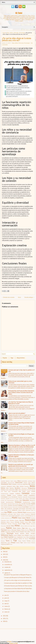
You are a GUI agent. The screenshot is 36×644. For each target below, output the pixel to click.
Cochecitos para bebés (19, 491)
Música (28, 524)
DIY (6, 500)
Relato (23, 535)
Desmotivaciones (31, 497)
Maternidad (30, 520)
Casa (20, 490)
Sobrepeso (11, 539)
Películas (16, 33)
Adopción (25, 483)
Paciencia (3, 528)
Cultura (25, 495)
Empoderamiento (27, 502)
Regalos (11, 535)
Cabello (7, 490)
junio (6, 598)
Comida (33, 491)
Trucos (24, 541)
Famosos (25, 505)
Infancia (18, 514)
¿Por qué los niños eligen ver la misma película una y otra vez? (17, 39)
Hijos (8, 33)
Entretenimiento (11, 504)
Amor (10, 484)
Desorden (8, 499)
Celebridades (24, 490)
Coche (9, 491)
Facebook (15, 505)
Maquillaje (3, 520)
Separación (20, 537)
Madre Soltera (22, 518)
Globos (34, 509)
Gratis (2, 510)
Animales (14, 484)
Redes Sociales (30, 533)
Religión (27, 535)
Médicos (8, 522)
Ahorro (33, 483)
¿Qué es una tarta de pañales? (17, 413)
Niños (12, 33)
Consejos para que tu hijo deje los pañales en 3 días (18, 583)
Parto (27, 528)
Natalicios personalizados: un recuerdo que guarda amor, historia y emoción (21, 465)
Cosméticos (3, 495)
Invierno (7, 516)
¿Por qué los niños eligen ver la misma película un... (18, 580)
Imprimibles (10, 514)
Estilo (2, 505)
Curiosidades (4, 497)
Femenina (10, 507)
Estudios (10, 505)
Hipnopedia (15, 512)
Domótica (17, 500)
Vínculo (29, 543)
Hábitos (20, 510)
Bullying (3, 490)
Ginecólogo (29, 509)
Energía (33, 502)
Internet (33, 514)
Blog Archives (21, 358)
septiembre (7, 570)
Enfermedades (4, 504)
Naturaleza (3, 526)
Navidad (8, 526)
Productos (3, 533)
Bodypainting (31, 488)
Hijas (6, 512)
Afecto (29, 483)
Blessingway (24, 488)
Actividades (4, 483)
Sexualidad (32, 537)
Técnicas (27, 539)
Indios (15, 514)
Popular (5, 358)
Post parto (27, 532)
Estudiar (6, 505)
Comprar (12, 494)
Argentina (25, 484)
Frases (30, 507)
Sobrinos (16, 539)
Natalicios (33, 524)
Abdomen (8, 481)
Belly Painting (10, 488)
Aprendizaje (20, 484)
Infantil (23, 514)
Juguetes (18, 516)
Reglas (19, 535)
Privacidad (33, 532)
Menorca (12, 522)
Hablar (23, 510)
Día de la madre (14, 499)
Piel (26, 530)
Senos (15, 537)
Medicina (3, 522)
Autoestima (3, 486)
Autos (14, 486)
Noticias (22, 526)
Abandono (3, 481)
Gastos (34, 507)
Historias (20, 512)
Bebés (32, 486)
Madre (15, 518)
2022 (4, 616)
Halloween (28, 510)
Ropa (2, 537)
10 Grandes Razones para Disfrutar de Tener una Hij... (18, 586)
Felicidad (5, 507)
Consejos (26, 493)
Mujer (24, 524)
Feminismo (15, 507)
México (26, 522)
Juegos (13, 516)
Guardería (6, 510)
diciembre (7, 562)
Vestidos (18, 543)
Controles (33, 494)
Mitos (30, 522)
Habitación (15, 510)
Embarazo (18, 502)
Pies (28, 530)
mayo (6, 601)
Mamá (28, 518)
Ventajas (13, 543)
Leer (32, 516)
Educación (26, 500)
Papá (23, 528)
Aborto (12, 481)
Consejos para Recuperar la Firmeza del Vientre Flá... (18, 577)
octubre (6, 567)
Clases (5, 491)
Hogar (24, 512)
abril (6, 604)
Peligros (19, 530)
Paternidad (4, 530)
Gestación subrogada (13, 509)
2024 (4, 557)
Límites (3, 518)
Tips (15, 541)
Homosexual (29, 512)
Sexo (28, 537)
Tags (12, 358)
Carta (16, 490)
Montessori (4, 524)
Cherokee (29, 490)
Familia (20, 505)
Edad (21, 500)
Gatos (2, 509)
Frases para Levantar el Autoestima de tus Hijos (17, 591)
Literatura (7, 518)
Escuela (24, 504)
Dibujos (21, 499)
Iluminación (4, 514)
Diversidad (32, 499)
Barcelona (27, 486)
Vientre (25, 543)
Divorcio (3, 500)
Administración (11, 483)
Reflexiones (5, 535)
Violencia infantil (5, 544)
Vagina (9, 543)
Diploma (27, 499)
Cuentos (14, 495)
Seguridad (11, 537)
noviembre (7, 565)
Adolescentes (19, 483)
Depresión (20, 497)
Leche (26, 516)
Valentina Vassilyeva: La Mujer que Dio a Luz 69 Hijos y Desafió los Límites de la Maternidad (22, 446)
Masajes (17, 520)
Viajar (21, 543)
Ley (34, 516)
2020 (4, 621)
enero (6, 612)
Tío (11, 541)
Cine (2, 491)
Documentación (11, 500)
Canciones (12, 490)
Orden (34, 526)
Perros (23, 530)
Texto (8, 541)
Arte (29, 484)
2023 (4, 560)
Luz (11, 518)
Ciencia (33, 490)
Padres (9, 528)
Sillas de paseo (4, 539)
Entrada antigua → (29, 297)
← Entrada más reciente (8, 297)
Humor (34, 512)
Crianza (9, 495)
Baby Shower (20, 486)
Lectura (29, 516)
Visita (11, 544)
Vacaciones (4, 543)
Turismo (29, 541)
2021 (4, 619)
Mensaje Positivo (20, 522)
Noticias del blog (28, 526)
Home (4, 33)
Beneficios (18, 488)
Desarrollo (25, 497)
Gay (6, 509)
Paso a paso (32, 528)
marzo (6, 606)
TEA (23, 539)
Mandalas (33, 518)
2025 (4, 554)
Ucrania (33, 541)
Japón (10, 516)
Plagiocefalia (8, 532)
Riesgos (31, 535)
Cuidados (20, 495)
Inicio (19, 297)
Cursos (10, 497)
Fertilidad (20, 507)
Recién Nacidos (20, 533)
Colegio (28, 491)
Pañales (19, 528)
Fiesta (24, 507)
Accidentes (30, 481)
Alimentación (5, 484)
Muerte (20, 524)
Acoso (34, 481)
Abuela (15, 481)
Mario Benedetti (10, 520)
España (33, 504)
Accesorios (24, 481)
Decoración (14, 497)
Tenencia (3, 541)
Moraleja (10, 524)
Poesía (17, 532)
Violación (33, 543)
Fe (27, 505)
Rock (34, 535)
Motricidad (15, 524)
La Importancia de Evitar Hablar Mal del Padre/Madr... (18, 589)
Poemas (13, 532)
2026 (4, 552)
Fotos (27, 507)
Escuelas (28, 504)
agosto (6, 573)
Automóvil (9, 486)
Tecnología (32, 539)
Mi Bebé (19, 13)
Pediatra (9, 530)
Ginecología (22, 509)
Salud (6, 537)
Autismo (33, 484)
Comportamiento (5, 494)
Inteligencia (28, 514)
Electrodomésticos (10, 502)
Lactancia (22, 516)
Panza (15, 528)
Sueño (20, 539)
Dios (24, 499)
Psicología (22, 33)
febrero (6, 609)
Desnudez (3, 499)
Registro (16, 535)
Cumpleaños (32, 495)
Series (25, 537)
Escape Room (18, 504)
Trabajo (20, 541)
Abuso (19, 481)
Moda (34, 522)
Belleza (3, 488)
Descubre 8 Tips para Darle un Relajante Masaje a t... (18, 575)
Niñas (13, 526)
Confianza (18, 494)
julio (6, 595)
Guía (10, 510)
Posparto (22, 532)
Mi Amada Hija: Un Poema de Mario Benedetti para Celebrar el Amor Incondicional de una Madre (21, 392)
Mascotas (22, 520)
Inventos (3, 516)
